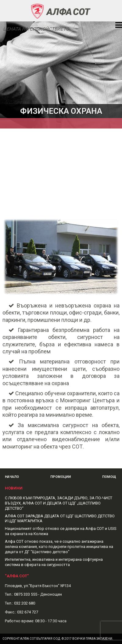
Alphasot (61, 11)
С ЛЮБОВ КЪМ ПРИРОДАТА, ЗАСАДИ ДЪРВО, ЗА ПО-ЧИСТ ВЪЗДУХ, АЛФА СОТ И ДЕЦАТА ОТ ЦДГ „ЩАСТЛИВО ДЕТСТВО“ (59, 503)
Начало (12, 477)
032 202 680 (25, 603)
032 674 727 (28, 612)
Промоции (61, 477)
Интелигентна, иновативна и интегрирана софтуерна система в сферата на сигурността (54, 562)
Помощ (109, 477)
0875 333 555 (26, 594)
